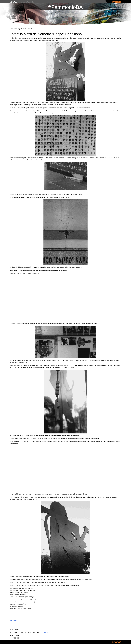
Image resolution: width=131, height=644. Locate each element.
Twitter (15, 638)
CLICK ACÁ (44, 633)
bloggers (27, 2)
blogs (14, 2)
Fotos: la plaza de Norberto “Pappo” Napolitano (46, 34)
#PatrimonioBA (65, 7)
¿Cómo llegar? (14, 620)
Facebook (18, 638)
